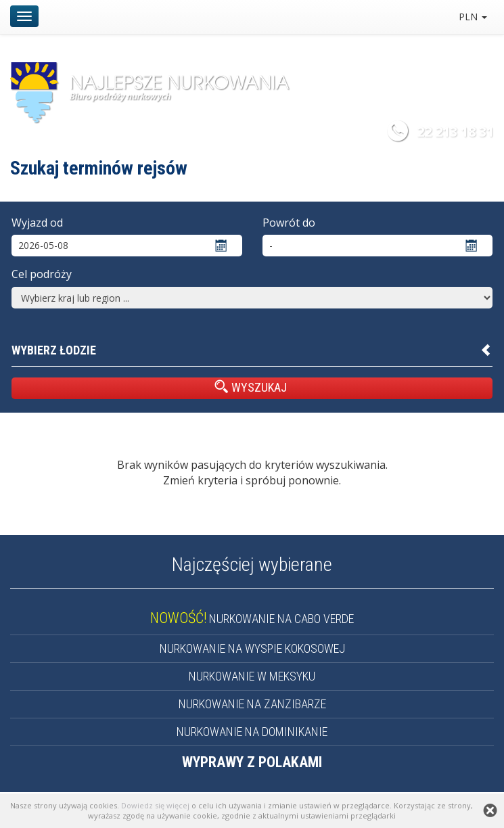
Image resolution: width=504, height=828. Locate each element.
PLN (473, 17)
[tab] (252, 350)
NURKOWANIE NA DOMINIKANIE (252, 732)
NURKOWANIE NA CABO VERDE (252, 619)
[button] (252, 350)
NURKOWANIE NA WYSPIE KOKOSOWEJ (252, 648)
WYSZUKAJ (251, 387)
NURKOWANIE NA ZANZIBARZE (252, 704)
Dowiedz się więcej (155, 805)
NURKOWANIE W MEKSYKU (252, 676)
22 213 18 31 (455, 132)
